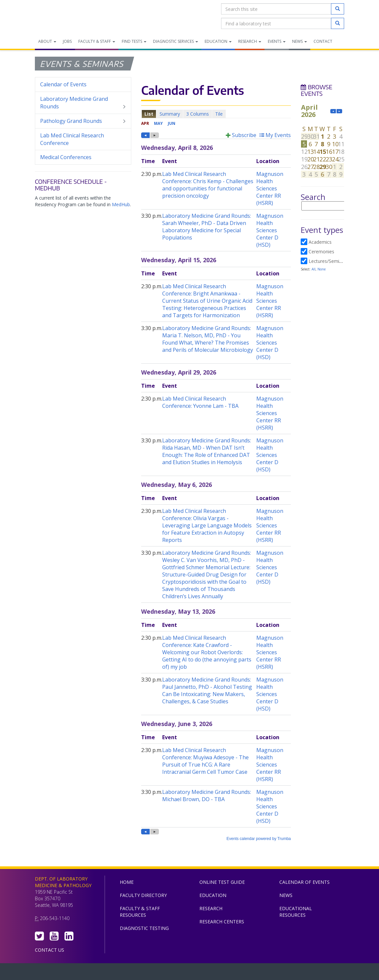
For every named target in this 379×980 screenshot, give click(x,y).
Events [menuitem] (277, 41)
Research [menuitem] (250, 41)
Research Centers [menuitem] (222, 922)
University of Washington (217, 973)
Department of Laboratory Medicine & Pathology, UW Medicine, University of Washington (69, 16)
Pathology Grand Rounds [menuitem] (83, 121)
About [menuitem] (47, 41)
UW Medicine (135, 973)
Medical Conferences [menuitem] (66, 157)
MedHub (121, 204)
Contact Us (50, 950)
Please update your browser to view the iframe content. (216, 114)
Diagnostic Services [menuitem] (176, 41)
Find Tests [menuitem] (134, 41)
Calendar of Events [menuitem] (63, 84)
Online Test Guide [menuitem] (222, 882)
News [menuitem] (300, 41)
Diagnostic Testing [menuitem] (144, 928)
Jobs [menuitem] (67, 41)
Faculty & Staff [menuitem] (97, 41)
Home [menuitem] (127, 882)
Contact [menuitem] (323, 41)
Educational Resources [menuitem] (296, 912)
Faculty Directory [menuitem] (143, 895)
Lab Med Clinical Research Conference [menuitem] (72, 139)
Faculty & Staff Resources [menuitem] (140, 912)
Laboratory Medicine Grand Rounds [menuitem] (83, 103)
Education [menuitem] (218, 41)
